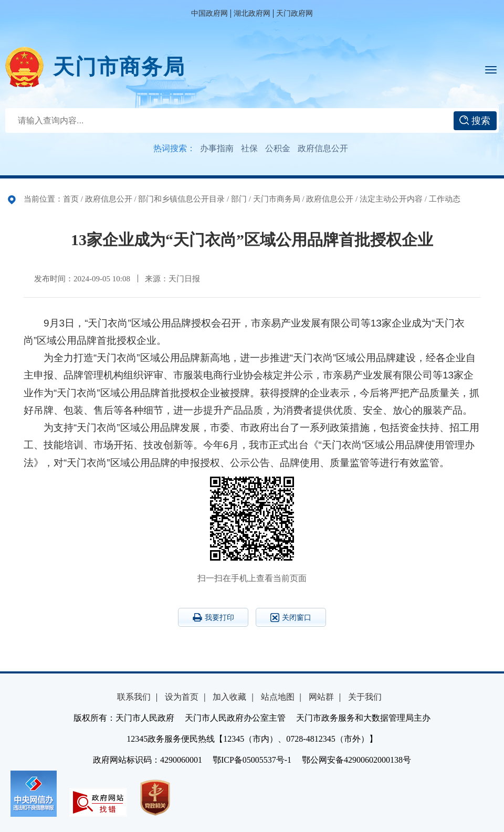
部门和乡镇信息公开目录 (181, 199)
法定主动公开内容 (391, 199)
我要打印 (213, 617)
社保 (249, 148)
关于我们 (365, 697)
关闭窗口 (291, 618)
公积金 (278, 148)
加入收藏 (229, 697)
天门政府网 (295, 13)
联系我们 (134, 697)
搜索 (475, 121)
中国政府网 (209, 13)
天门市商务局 (119, 67)
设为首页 (182, 697)
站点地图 (278, 697)
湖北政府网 (252, 13)
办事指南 (217, 148)
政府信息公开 (323, 148)
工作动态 (445, 199)
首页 (71, 199)
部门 (239, 199)
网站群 (321, 697)
